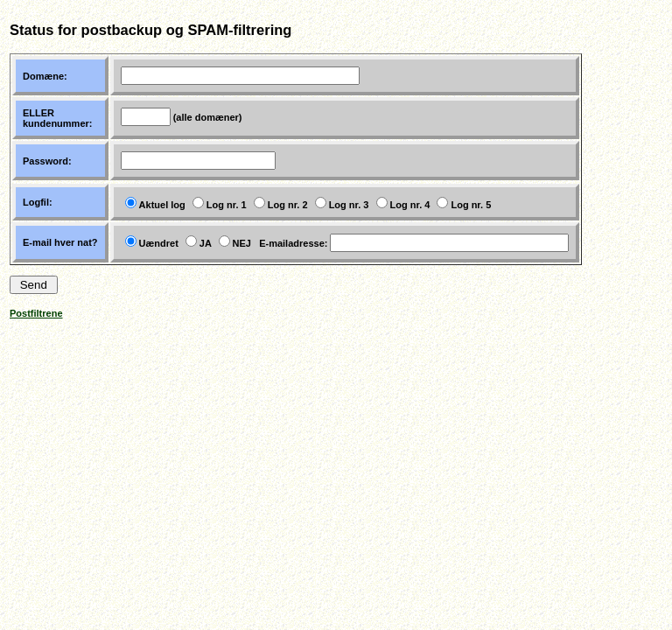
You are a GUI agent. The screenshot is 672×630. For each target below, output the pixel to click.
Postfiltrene (36, 313)
